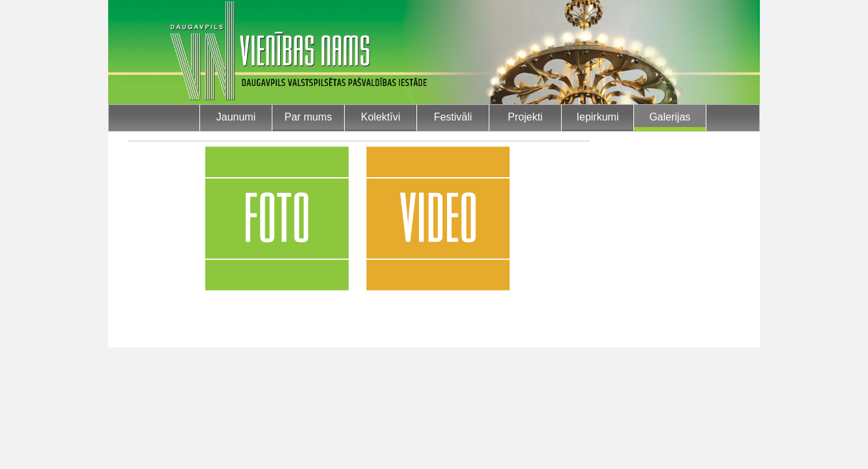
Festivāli (453, 117)
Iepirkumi (598, 117)
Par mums (309, 117)
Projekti (525, 117)
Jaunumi (236, 117)
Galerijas (670, 117)
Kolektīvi (381, 117)
